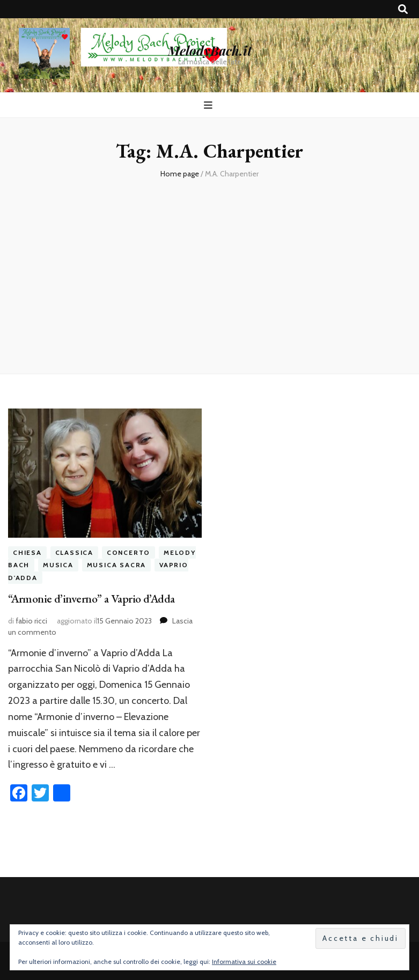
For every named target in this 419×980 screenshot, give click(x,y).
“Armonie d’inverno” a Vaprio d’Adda (91, 599)
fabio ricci (31, 621)
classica (74, 552)
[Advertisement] (209, 272)
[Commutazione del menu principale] (209, 105)
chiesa (27, 552)
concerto (128, 552)
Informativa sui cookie (244, 962)
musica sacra (117, 565)
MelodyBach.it (210, 50)
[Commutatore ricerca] (403, 9)
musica (58, 565)
